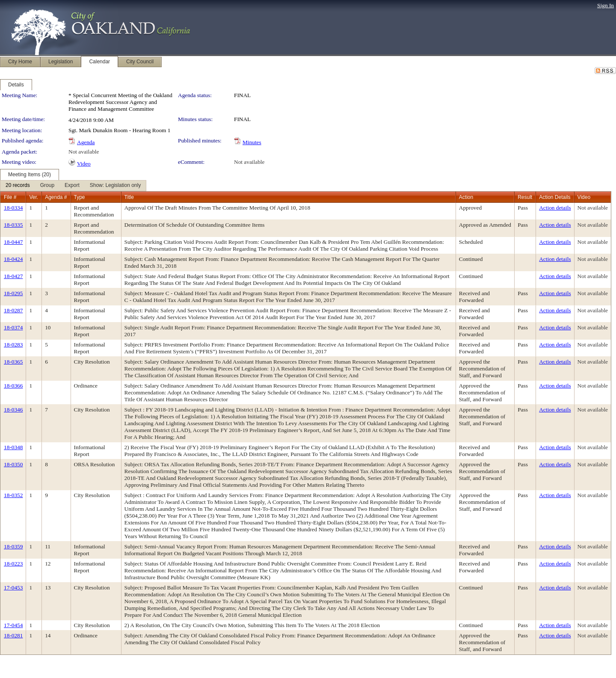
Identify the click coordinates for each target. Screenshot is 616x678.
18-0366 (13, 386)
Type (80, 197)
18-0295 (13, 293)
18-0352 (13, 495)
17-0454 (13, 625)
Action (466, 197)
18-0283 (13, 345)
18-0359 (13, 546)
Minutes (252, 142)
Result (525, 197)
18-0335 (13, 225)
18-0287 (13, 310)
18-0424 (13, 259)
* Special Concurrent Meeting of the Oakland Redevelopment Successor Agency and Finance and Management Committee (120, 102)
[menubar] (73, 186)
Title (129, 197)
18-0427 (13, 276)
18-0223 (13, 564)
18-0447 (13, 242)
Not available (84, 152)
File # (10, 197)
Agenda (86, 142)
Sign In (606, 5)
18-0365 (13, 362)
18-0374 (13, 327)
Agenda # (56, 197)
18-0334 (13, 208)
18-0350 (13, 464)
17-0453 (13, 588)
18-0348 (13, 447)
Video (84, 164)
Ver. (34, 197)
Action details (555, 208)
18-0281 (13, 635)
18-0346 (13, 410)
